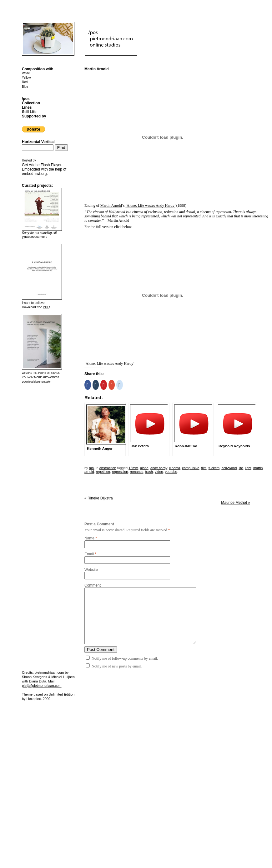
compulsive (191, 468)
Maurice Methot (236, 503)
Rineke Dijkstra (99, 498)
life (241, 468)
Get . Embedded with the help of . (44, 169)
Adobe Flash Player (45, 165)
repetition (103, 472)
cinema (175, 468)
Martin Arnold (111, 206)
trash (149, 472)
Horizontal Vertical (38, 142)
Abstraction (108, 468)
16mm (133, 468)
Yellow (26, 78)
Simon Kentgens (35, 677)
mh (91, 468)
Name (89, 538)
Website (91, 570)
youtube (171, 472)
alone (144, 468)
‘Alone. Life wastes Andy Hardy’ (150, 206)
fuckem (214, 468)
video (159, 472)
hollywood (229, 468)
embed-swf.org (34, 174)
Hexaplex (34, 699)
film (204, 468)
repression (120, 472)
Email (89, 554)
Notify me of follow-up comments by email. (125, 658)
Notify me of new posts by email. (117, 666)
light (248, 468)
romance (137, 472)
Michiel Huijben (63, 677)
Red (25, 82)
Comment (93, 585)
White (26, 73)
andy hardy (159, 468)
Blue (25, 87)
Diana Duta (38, 681)
